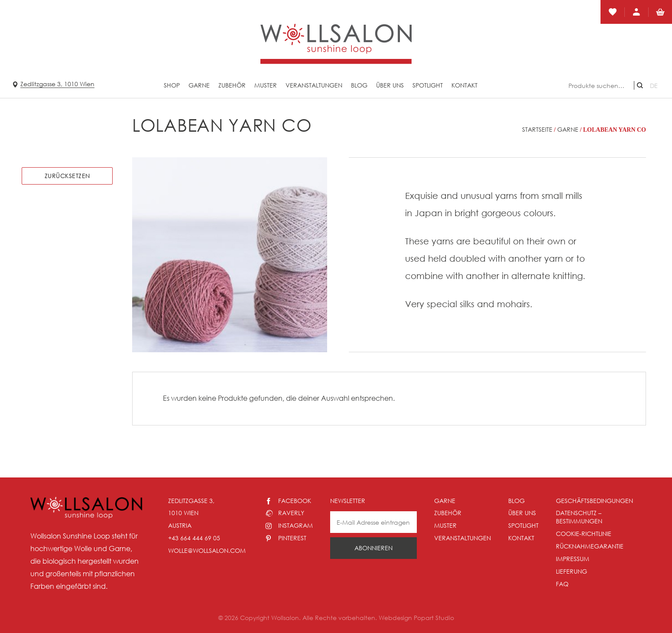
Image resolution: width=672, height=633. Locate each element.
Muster (266, 85)
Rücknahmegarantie (590, 546)
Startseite (537, 129)
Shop (172, 85)
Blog (359, 85)
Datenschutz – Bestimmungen (579, 517)
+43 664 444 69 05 (194, 538)
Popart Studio (434, 618)
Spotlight (428, 85)
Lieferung (571, 571)
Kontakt (464, 85)
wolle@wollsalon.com (207, 550)
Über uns (390, 85)
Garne (199, 85)
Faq (562, 584)
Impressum (573, 559)
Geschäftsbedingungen (594, 501)
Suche (640, 85)
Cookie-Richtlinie (584, 534)
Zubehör (232, 85)
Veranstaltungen (314, 85)
